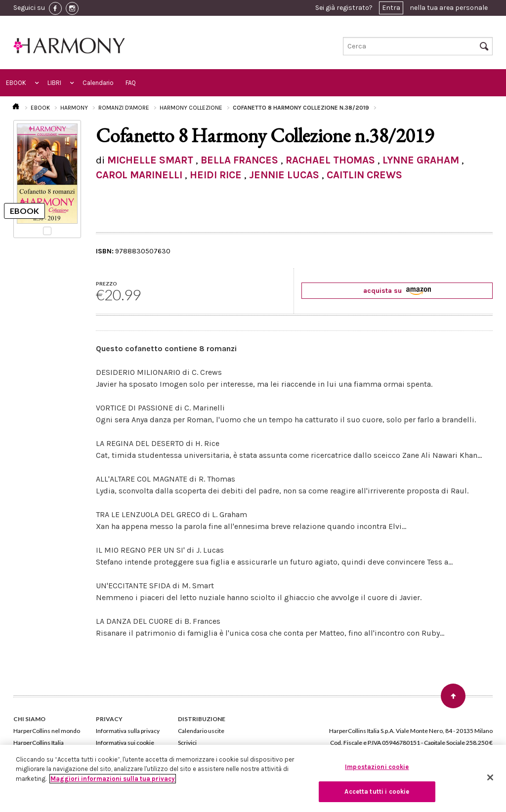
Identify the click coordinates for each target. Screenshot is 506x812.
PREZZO (106, 284)
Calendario (98, 83)
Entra (391, 8)
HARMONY (74, 108)
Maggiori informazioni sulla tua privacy (113, 779)
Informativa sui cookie (125, 743)
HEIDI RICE (216, 175)
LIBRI (54, 83)
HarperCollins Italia (39, 743)
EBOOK (16, 83)
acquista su (397, 291)
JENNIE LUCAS (284, 175)
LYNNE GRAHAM (421, 160)
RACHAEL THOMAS (330, 160)
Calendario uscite (201, 731)
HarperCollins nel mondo (47, 731)
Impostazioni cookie (377, 767)
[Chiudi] (490, 777)
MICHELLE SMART (150, 160)
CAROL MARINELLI (139, 175)
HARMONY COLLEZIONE (191, 108)
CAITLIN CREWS (364, 175)
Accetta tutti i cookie (377, 792)
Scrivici (187, 743)
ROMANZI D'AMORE (124, 108)
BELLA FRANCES (239, 160)
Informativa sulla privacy (128, 731)
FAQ (131, 83)
